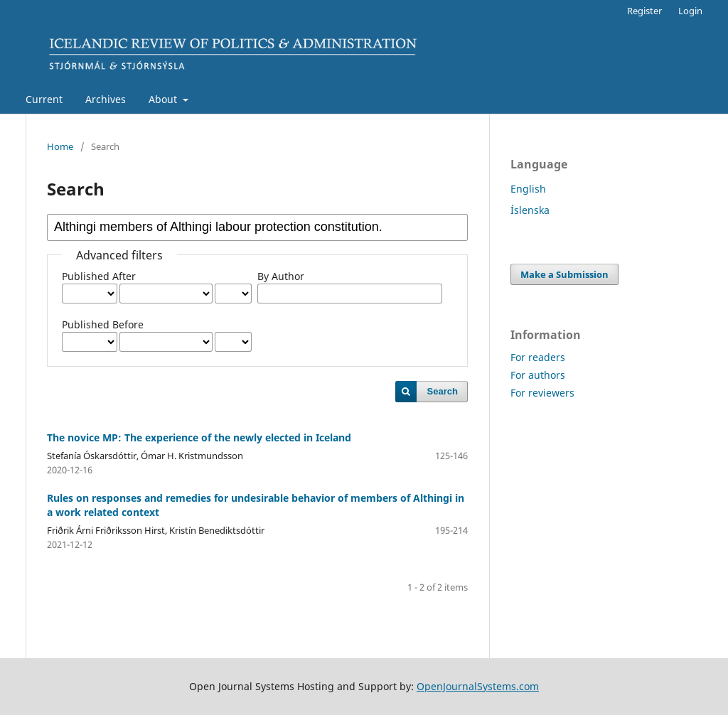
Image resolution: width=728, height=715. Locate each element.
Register (644, 11)
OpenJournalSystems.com (478, 686)
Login (690, 11)
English (528, 189)
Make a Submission (564, 274)
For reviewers (542, 393)
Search (443, 391)
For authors (538, 375)
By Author (281, 276)
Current (44, 99)
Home (60, 146)
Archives (106, 99)
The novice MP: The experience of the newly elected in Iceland (199, 437)
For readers (538, 357)
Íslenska (530, 210)
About (164, 99)
